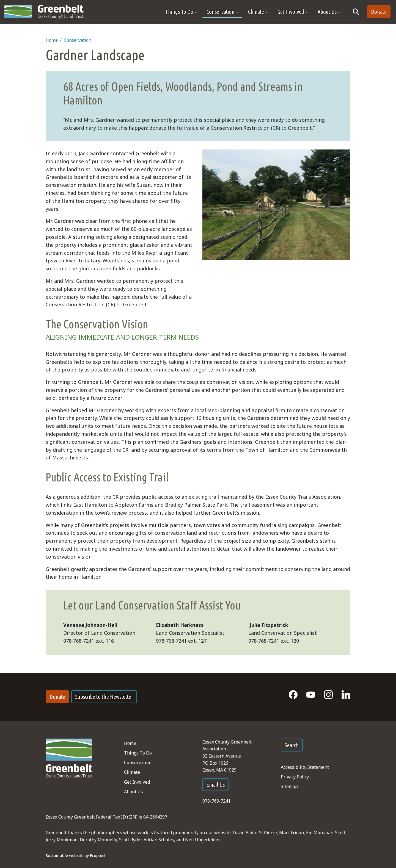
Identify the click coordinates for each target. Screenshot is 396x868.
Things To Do (138, 753)
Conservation (78, 40)
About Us (134, 792)
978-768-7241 (216, 801)
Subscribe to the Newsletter (104, 697)
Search (292, 745)
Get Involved (137, 782)
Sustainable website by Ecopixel (75, 855)
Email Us (215, 785)
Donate (379, 12)
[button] (181, 12)
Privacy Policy (295, 777)
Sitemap (289, 786)
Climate (132, 772)
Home (52, 40)
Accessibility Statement (305, 767)
